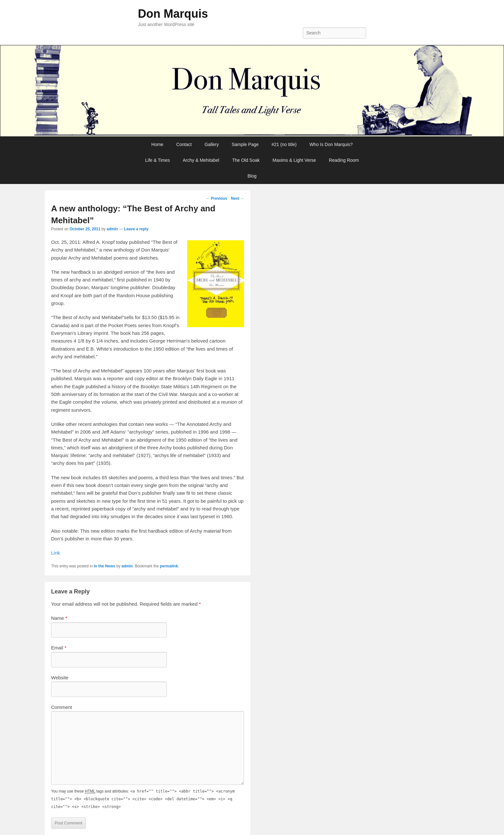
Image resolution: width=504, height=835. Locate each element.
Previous (217, 198)
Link (56, 553)
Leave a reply (136, 229)
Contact (184, 144)
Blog (252, 176)
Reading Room (344, 160)
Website (60, 678)
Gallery (212, 144)
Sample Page (245, 144)
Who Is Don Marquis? (331, 144)
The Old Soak (246, 160)
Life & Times (157, 160)
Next (237, 198)
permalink (169, 566)
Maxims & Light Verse (294, 160)
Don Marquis (173, 14)
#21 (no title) (284, 144)
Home (157, 144)
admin (112, 229)
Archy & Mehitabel (201, 160)
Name (59, 618)
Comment (62, 707)
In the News (105, 566)
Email (59, 648)
